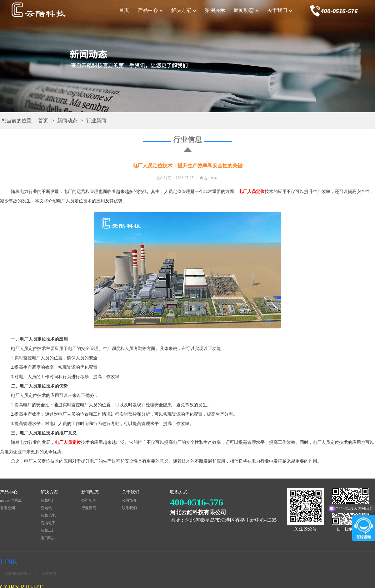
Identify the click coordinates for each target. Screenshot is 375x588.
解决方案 (181, 10)
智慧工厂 (48, 530)
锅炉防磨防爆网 (18, 574)
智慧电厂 (48, 500)
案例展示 (215, 10)
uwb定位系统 (11, 500)
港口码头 (48, 538)
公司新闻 (89, 500)
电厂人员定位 (252, 192)
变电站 (46, 508)
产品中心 (148, 10)
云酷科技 (49, 574)
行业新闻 (96, 121)
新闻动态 (244, 10)
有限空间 (7, 508)
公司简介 (129, 500)
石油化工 (48, 523)
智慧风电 (48, 515)
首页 (124, 10)
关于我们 (277, 10)
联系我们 (129, 508)
